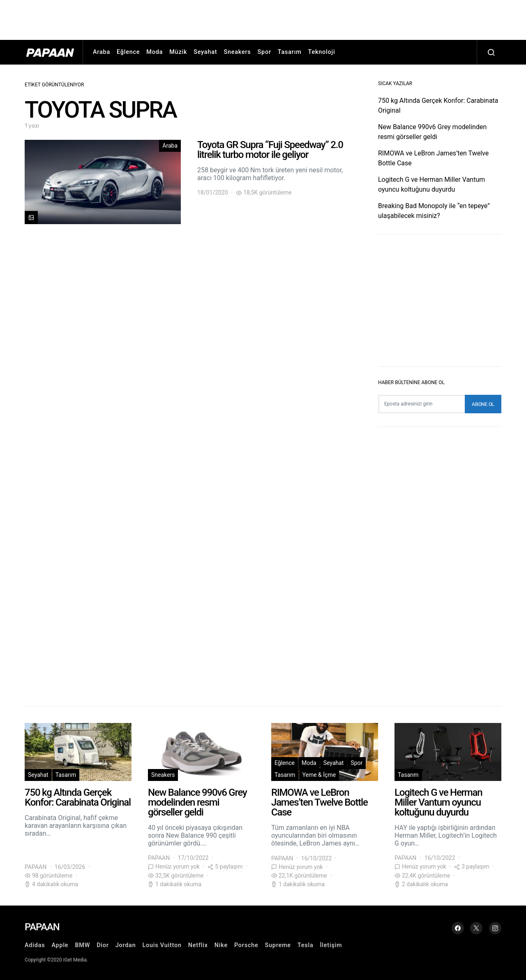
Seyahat (205, 52)
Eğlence (128, 52)
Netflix (198, 945)
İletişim (331, 945)
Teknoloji (322, 52)
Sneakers (237, 52)
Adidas (35, 945)
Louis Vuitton (162, 945)
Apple (60, 945)
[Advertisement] (263, 19)
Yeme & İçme (319, 775)
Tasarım (290, 52)
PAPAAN (36, 867)
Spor (264, 52)
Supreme (278, 945)
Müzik (178, 52)
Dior (103, 945)
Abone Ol (483, 404)
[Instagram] (495, 928)
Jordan (126, 945)
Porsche (246, 945)
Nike (221, 945)
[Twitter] (476, 928)
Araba (102, 52)
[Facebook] (458, 928)
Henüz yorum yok (178, 866)
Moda (155, 52)
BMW (82, 945)
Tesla (306, 945)
